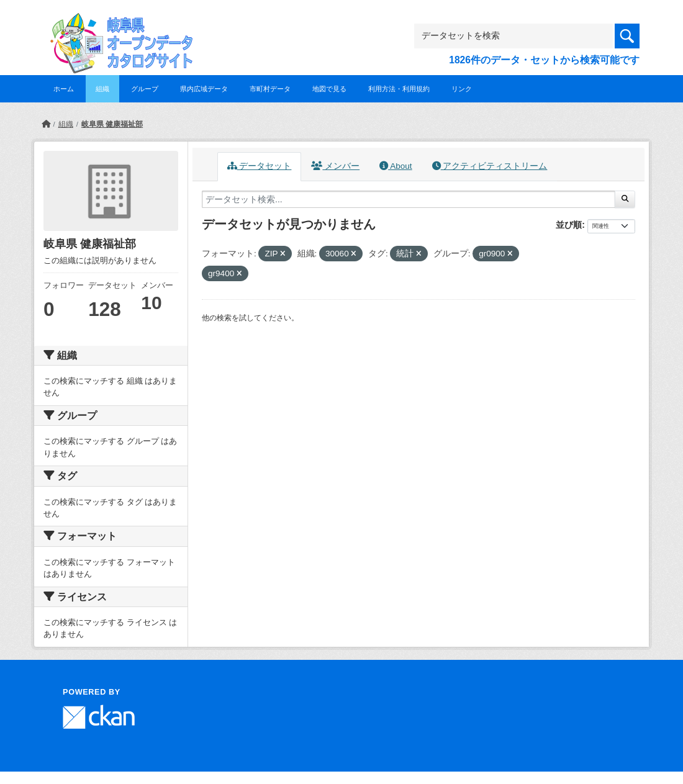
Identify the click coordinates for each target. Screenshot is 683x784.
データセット (260, 166)
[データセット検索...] (409, 199)
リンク (462, 89)
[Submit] (625, 199)
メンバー (335, 166)
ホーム (64, 89)
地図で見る (329, 89)
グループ (145, 89)
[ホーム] (46, 124)
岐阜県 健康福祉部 (112, 124)
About (396, 166)
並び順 (569, 225)
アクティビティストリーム (490, 166)
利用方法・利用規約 (399, 89)
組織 (102, 89)
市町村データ (270, 89)
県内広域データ (204, 89)
